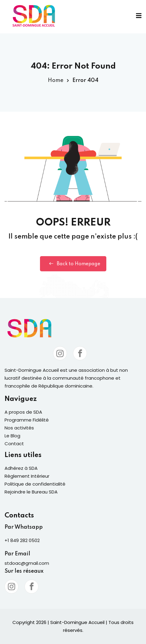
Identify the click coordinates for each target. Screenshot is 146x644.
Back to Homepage (73, 264)
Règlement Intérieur (27, 476)
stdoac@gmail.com (27, 563)
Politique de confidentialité (35, 484)
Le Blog (12, 436)
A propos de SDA (23, 412)
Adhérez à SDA (21, 468)
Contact (14, 444)
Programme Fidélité (27, 420)
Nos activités (19, 428)
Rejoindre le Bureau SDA (31, 492)
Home (56, 80)
